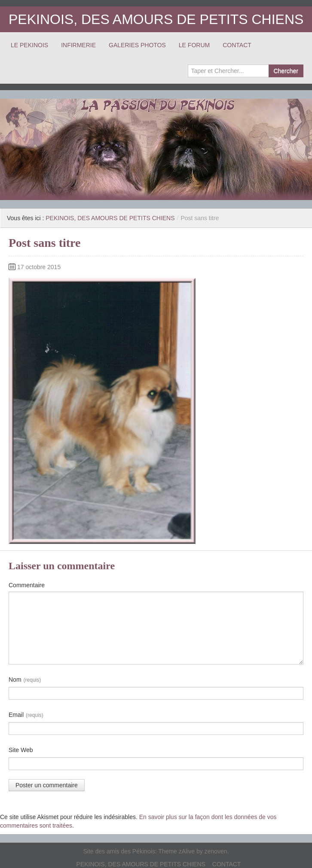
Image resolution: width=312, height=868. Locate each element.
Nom (25, 680)
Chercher (286, 71)
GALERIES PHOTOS (137, 45)
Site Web (21, 750)
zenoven (216, 851)
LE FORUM (194, 45)
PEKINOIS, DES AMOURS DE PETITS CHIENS (156, 19)
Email (26, 715)
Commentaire (27, 585)
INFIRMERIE (78, 45)
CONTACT (237, 45)
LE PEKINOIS (29, 45)
